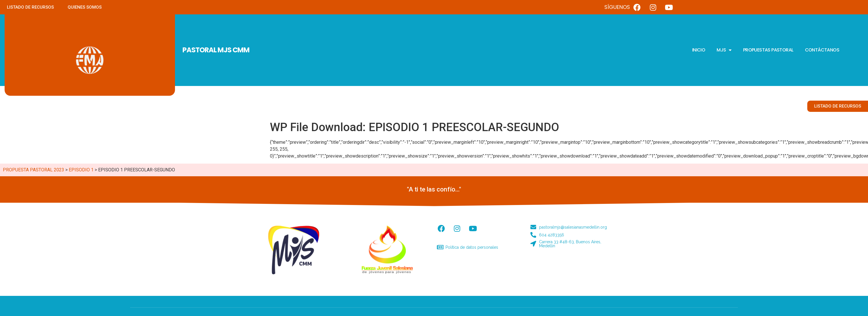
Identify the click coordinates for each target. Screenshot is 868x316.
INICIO (699, 50)
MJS (724, 50)
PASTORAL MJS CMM (216, 50)
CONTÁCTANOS (822, 50)
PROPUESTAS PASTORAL (768, 50)
